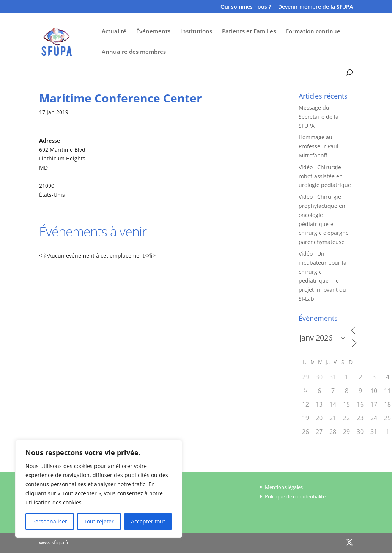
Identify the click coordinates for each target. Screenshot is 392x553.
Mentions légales (284, 487)
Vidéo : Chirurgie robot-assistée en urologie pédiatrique (325, 176)
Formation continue (313, 32)
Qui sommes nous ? (246, 7)
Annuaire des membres (134, 52)
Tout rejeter (99, 521)
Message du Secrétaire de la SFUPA (319, 117)
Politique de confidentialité (295, 496)
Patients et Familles (249, 32)
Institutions (196, 32)
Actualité (114, 32)
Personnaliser (50, 521)
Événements (153, 32)
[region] (99, 489)
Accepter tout (148, 521)
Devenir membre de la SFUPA (316, 7)
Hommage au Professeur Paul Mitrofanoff (319, 146)
